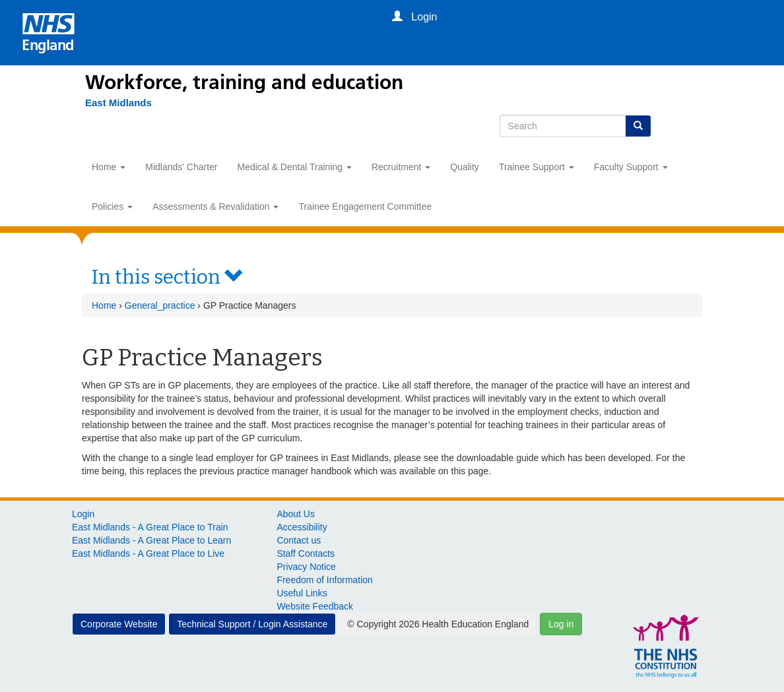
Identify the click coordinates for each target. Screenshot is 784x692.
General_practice (160, 305)
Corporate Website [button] (119, 624)
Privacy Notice (306, 567)
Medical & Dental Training (295, 167)
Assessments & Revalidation (215, 206)
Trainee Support (537, 167)
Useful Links (302, 593)
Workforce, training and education (244, 82)
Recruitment (401, 167)
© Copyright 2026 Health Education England (438, 624)
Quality (465, 167)
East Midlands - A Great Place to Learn (151, 540)
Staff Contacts (306, 553)
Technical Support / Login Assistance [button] (252, 624)
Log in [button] (561, 624)
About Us (296, 514)
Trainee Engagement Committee (365, 206)
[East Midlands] (112, 103)
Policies (112, 206)
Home (109, 167)
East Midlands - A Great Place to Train (150, 527)
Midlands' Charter (181, 167)
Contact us (299, 540)
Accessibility (302, 527)
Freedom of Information (325, 580)
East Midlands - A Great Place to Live (148, 553)
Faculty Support (631, 167)
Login (83, 514)
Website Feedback (315, 606)
